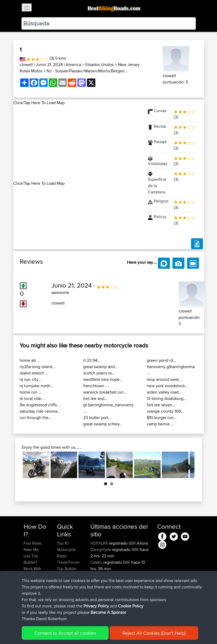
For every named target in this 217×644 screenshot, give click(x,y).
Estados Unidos (99, 65)
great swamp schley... (103, 424)
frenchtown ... (96, 386)
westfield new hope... (103, 379)
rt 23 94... (92, 360)
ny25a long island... (37, 367)
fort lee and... (95, 398)
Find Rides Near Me (33, 546)
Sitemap (73, 632)
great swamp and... (101, 367)
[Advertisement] (77, 143)
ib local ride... (32, 398)
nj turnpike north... (37, 386)
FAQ (27, 607)
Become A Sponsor (32, 597)
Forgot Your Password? (34, 585)
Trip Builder (67, 569)
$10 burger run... (162, 418)
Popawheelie (102, 588)
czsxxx (96, 575)
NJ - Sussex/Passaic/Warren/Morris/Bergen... (87, 71)
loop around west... (164, 379)
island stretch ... (34, 373)
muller (96, 600)
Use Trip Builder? (31, 559)
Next (187, 465)
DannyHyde (101, 550)
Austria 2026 (133, 600)
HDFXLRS (100, 543)
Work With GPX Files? (33, 572)
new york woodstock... (167, 386)
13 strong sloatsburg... (167, 398)
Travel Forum (68, 562)
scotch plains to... (99, 373)
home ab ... (30, 360)
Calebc (97, 562)
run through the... (36, 418)
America (73, 65)
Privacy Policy (95, 632)
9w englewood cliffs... (40, 405)
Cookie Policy (121, 632)
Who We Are (68, 575)
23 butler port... (97, 418)
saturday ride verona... (40, 411)
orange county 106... (165, 411)
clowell (26, 65)
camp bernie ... (160, 424)
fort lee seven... (161, 405)
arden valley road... (164, 392)
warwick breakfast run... (105, 392)
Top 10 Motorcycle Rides (66, 550)
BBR (132, 543)
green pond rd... (161, 360)
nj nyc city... (30, 379)
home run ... (31, 392)
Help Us (64, 588)
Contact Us (67, 581)
